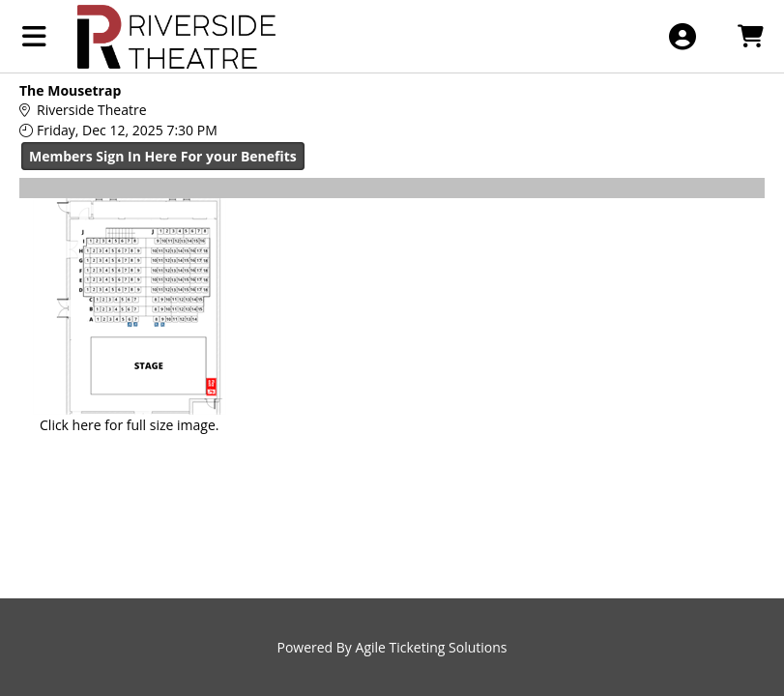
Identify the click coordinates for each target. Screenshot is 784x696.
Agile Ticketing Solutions (432, 647)
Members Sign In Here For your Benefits (163, 156)
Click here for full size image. (129, 425)
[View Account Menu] (682, 36)
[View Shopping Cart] (750, 36)
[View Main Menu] (34, 36)
